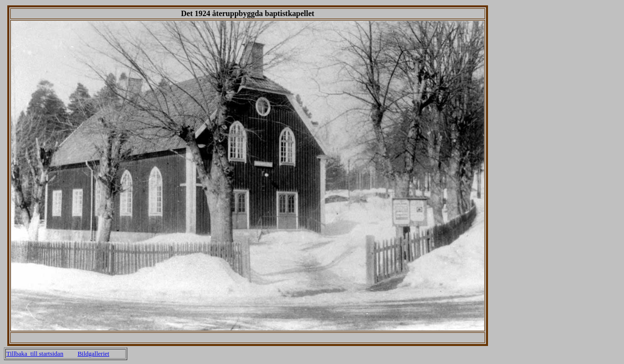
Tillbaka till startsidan (35, 354)
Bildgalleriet (93, 354)
